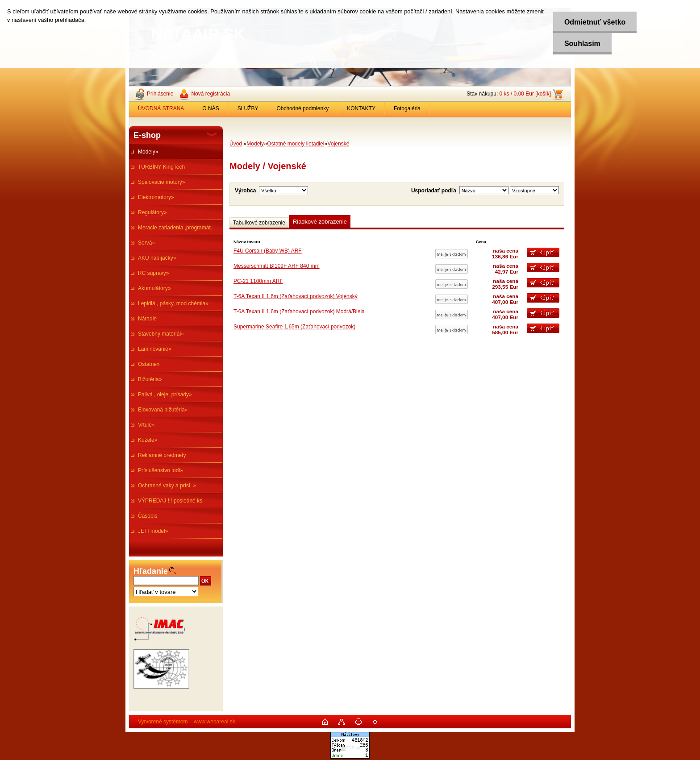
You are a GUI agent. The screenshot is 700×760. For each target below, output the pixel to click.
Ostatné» (149, 364)
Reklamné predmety (162, 455)
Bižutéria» (150, 379)
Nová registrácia (210, 94)
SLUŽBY (248, 108)
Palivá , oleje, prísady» (165, 395)
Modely (255, 144)
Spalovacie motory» (161, 182)
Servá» (146, 243)
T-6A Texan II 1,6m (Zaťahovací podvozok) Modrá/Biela (299, 311)
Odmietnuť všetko (594, 22)
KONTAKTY (361, 108)
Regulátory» (152, 212)
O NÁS (210, 108)
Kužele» (148, 440)
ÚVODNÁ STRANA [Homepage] (161, 108)
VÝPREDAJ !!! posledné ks (170, 501)
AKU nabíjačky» (157, 258)
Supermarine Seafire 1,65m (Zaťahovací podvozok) (294, 327)
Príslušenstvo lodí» (160, 470)
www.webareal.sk (215, 722)
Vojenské (339, 144)
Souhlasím (582, 44)
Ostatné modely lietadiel (296, 144)
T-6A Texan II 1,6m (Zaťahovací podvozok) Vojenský (296, 296)
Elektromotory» (156, 197)
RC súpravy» (153, 273)
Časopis (148, 516)
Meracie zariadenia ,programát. (175, 228)
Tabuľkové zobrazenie (259, 223)
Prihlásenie (160, 94)
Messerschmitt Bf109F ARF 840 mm (277, 266)
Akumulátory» (154, 288)
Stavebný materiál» (161, 334)
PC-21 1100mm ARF (258, 281)
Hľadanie (151, 571)
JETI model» (153, 531)
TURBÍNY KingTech (161, 167)
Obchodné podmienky (302, 108)
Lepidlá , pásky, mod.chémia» (173, 303)
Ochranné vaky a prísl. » (167, 486)
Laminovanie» (155, 349)
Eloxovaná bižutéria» (163, 410)
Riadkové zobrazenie (320, 222)
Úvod (236, 144)
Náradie (147, 319)
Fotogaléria (407, 108)
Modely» (148, 152)
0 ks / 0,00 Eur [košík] (525, 94)
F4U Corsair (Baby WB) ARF (268, 251)
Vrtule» (146, 425)
